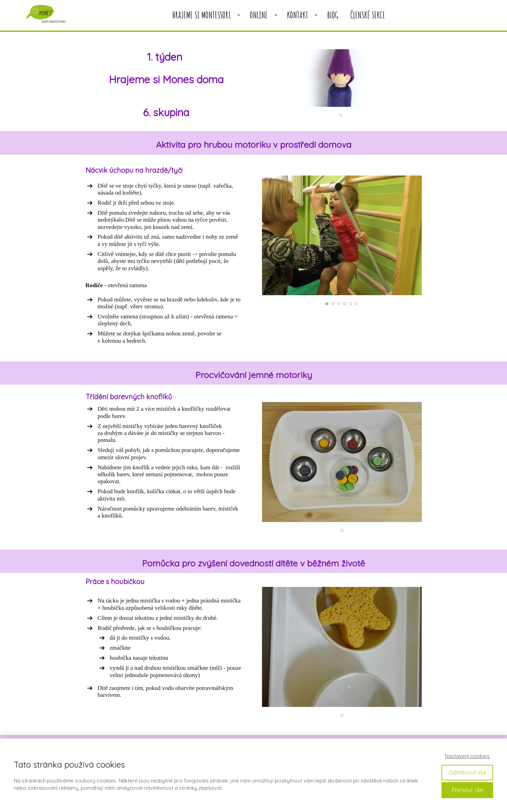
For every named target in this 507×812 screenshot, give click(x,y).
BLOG (333, 15)
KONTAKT (298, 15)
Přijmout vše (467, 790)
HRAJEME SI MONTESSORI (202, 15)
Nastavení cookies (467, 756)
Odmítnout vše (467, 772)
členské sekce (368, 15)
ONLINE (259, 15)
